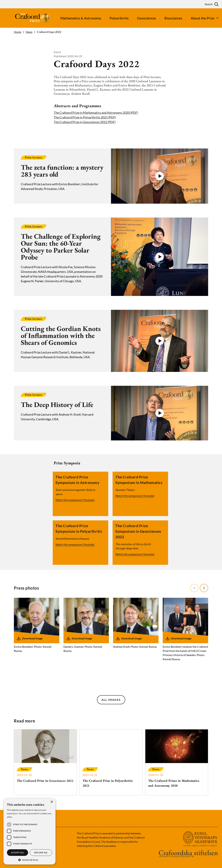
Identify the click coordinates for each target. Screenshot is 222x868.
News (29, 32)
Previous (194, 588)
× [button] (52, 802)
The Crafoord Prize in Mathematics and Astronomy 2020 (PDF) (96, 113)
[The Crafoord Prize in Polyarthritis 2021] (111, 762)
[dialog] (29, 831)
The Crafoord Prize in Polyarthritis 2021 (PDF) (85, 117)
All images (111, 700)
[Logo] (26, 18)
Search (209, 4)
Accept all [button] (18, 852)
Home (18, 32)
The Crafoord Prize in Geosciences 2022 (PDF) (85, 122)
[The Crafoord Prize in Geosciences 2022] (45, 760)
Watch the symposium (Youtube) (75, 500)
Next (204, 588)
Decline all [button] (41, 852)
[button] (160, 176)
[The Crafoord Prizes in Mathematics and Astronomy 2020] (177, 762)
